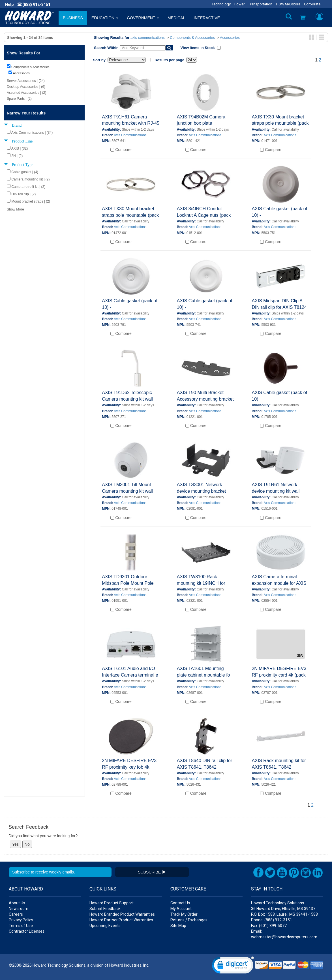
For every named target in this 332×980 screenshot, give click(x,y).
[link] (233, 966)
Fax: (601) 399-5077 (269, 926)
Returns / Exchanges (189, 920)
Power (239, 4)
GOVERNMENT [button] (143, 18)
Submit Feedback (105, 909)
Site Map (178, 926)
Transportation (260, 4)
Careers (16, 914)
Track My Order (184, 914)
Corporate (312, 4)
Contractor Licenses (27, 931)
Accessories (230, 38)
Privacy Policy (21, 920)
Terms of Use (21, 926)
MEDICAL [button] (176, 18)
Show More (15, 209)
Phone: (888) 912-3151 (272, 920)
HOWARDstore (288, 4)
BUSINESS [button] (73, 18)
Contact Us (180, 903)
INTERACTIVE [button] (207, 18)
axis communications (148, 38)
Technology (221, 4)
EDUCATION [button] (105, 18)
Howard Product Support (112, 903)
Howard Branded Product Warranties (122, 914)
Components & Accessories (192, 38)
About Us (17, 903)
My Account (181, 909)
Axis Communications (130, 135)
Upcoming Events (105, 926)
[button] (303, 18)
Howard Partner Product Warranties (121, 920)
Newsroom (19, 909)
